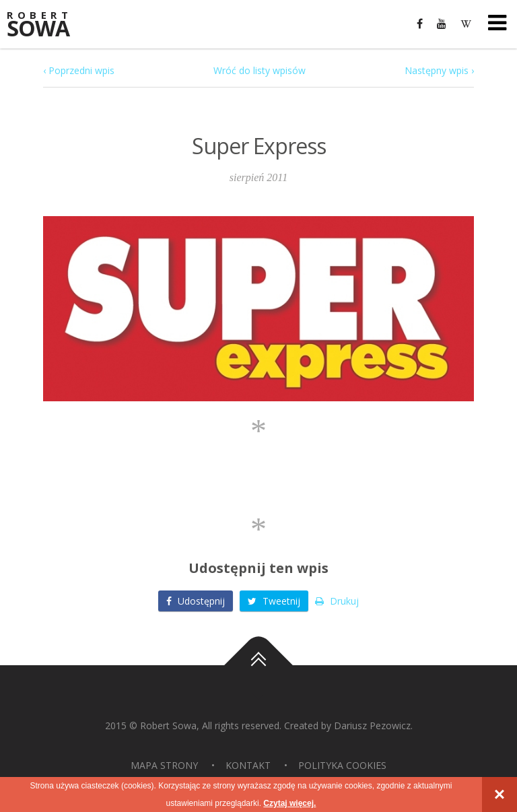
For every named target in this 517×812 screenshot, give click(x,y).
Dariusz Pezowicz (372, 725)
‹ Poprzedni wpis (79, 70)
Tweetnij (274, 601)
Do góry (258, 665)
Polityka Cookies (342, 765)
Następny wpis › (439, 70)
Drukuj (337, 601)
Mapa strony (164, 765)
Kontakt (248, 765)
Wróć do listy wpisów (260, 70)
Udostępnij (196, 601)
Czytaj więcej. (289, 803)
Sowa (47, 25)
